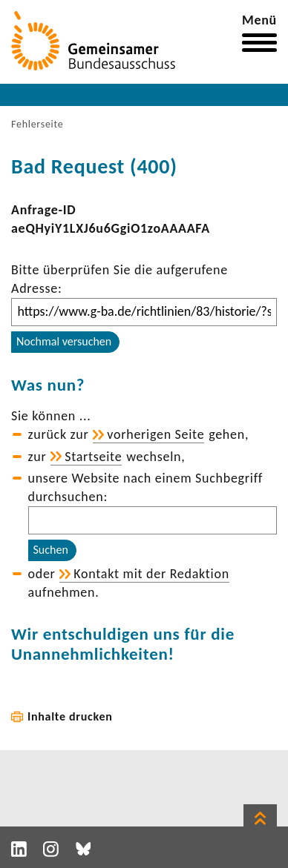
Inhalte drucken (70, 716)
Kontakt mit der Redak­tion (151, 574)
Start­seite (93, 457)
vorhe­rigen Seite (156, 434)
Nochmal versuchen (64, 341)
